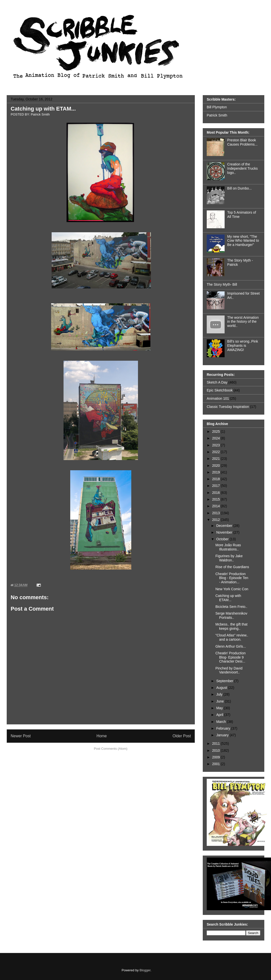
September (225, 681)
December (225, 526)
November (225, 532)
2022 (217, 452)
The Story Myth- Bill (222, 284)
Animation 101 (218, 398)
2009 (217, 757)
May (220, 708)
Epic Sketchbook (220, 390)
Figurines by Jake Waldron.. (229, 558)
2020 (217, 466)
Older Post (182, 736)
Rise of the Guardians (232, 567)
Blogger (145, 970)
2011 (217, 744)
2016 (217, 493)
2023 (217, 445)
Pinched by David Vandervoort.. (229, 670)
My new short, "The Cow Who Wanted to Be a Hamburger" (243, 241)
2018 (217, 479)
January (223, 735)
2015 (217, 499)
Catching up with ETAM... (43, 109)
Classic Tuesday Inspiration (228, 407)
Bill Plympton (217, 107)
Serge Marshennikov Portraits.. (231, 615)
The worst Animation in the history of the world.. (243, 322)
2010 (217, 750)
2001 (217, 764)
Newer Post (21, 736)
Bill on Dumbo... (240, 188)
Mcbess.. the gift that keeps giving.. (231, 626)
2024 (217, 438)
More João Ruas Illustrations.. (228, 547)
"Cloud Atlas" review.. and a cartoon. (232, 637)
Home (102, 736)
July (220, 694)
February (224, 728)
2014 (217, 506)
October (223, 539)
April (220, 715)
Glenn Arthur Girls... (231, 646)
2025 (217, 431)
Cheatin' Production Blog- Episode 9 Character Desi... (231, 657)
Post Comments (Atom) (111, 749)
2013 (217, 513)
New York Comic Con (232, 589)
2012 (217, 520)
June (220, 701)
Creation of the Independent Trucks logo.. (243, 168)
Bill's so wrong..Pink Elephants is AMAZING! (243, 346)
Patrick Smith (217, 115)
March (221, 722)
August (222, 688)
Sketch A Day (217, 382)
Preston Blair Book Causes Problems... (242, 142)
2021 (217, 459)
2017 (217, 486)
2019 (217, 472)
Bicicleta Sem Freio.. (231, 607)
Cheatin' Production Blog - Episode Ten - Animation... (232, 578)
